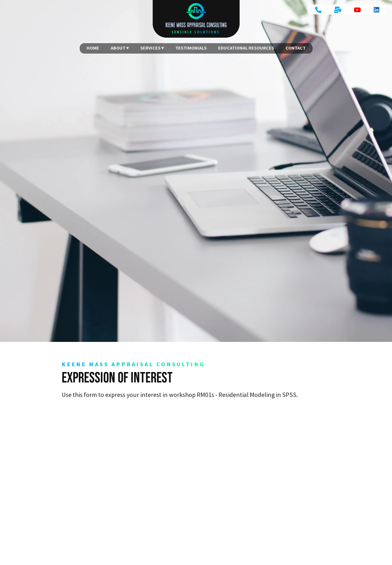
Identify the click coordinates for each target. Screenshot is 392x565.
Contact (296, 48)
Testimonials (191, 48)
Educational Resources (246, 48)
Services (150, 48)
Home (93, 48)
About (118, 48)
